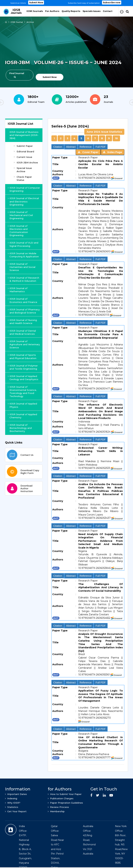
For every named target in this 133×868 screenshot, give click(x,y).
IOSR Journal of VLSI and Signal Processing (23, 244)
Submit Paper (23, 146)
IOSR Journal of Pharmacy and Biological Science (24, 311)
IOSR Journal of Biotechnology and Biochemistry (20, 428)
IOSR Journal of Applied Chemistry (22, 416)
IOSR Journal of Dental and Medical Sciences (22, 332)
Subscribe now (112, 3)
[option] (66, 3)
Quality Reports (71, 11)
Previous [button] (13, 103)
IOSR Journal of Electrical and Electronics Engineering (23, 201)
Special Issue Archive (23, 170)
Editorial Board (24, 151)
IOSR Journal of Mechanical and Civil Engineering (20, 215)
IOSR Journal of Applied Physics (22, 405)
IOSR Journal (17, 22)
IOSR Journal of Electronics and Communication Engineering (18, 231)
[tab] (88, 443)
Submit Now (36, 3)
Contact (108, 11)
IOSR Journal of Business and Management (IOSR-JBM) (24, 135)
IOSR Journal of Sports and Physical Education (22, 356)
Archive (30, 22)
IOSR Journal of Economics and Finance (23, 300)
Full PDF (101, 147)
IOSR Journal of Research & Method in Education (23, 279)
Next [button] (120, 103)
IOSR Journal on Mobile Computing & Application (23, 255)
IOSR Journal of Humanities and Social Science (22, 267)
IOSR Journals (35, 11)
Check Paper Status (23, 178)
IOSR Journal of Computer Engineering (24, 189)
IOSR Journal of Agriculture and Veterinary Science (24, 344)
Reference (86, 147)
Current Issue (23, 157)
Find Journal (17, 75)
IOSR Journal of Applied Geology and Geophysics (23, 378)
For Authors (52, 11)
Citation (58, 147)
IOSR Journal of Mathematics (18, 290)
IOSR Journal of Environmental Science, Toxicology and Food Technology (22, 392)
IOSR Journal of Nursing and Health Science (22, 322)
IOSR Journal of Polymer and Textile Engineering (23, 367)
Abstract (71, 147)
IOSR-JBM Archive (26, 163)
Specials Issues (92, 11)
